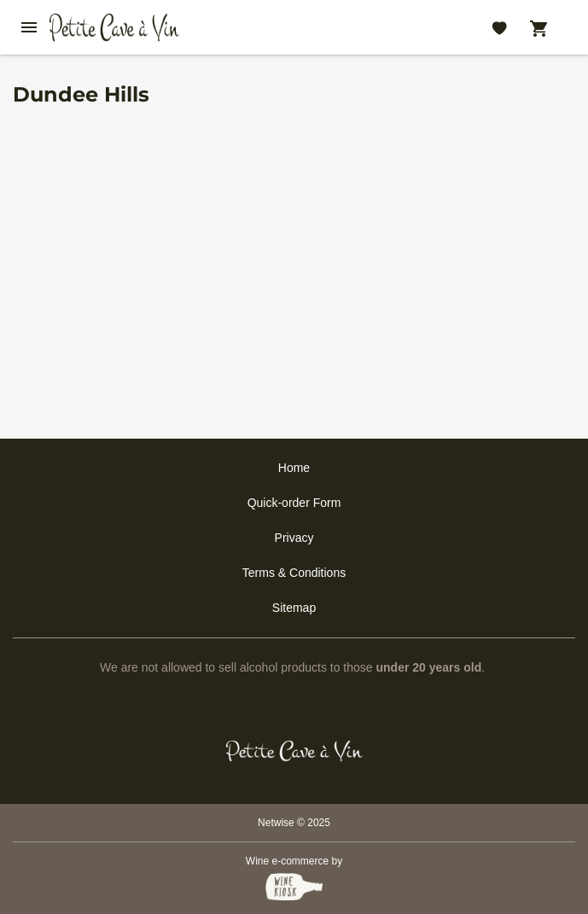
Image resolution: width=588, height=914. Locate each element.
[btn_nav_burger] (29, 27)
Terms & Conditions (294, 573)
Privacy (294, 538)
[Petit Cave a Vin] (294, 751)
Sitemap (294, 608)
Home (294, 468)
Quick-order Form (294, 503)
